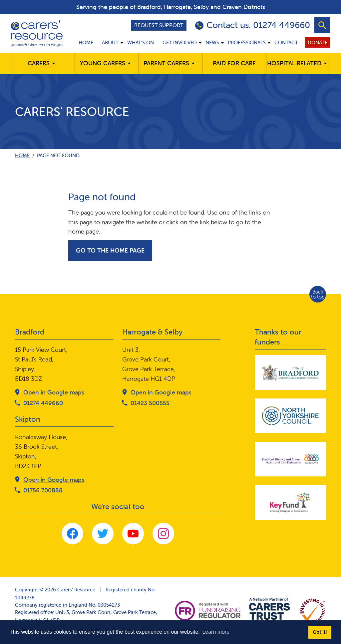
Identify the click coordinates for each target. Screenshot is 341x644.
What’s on (141, 42)
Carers (39, 63)
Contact (286, 42)
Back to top (318, 294)
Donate (318, 42)
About (110, 42)
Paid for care (234, 63)
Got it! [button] (320, 632)
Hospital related (294, 63)
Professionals (247, 42)
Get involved (180, 42)
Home (86, 42)
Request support (159, 25)
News (212, 42)
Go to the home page (110, 250)
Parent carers (166, 63)
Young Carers (103, 63)
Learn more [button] (216, 632)
